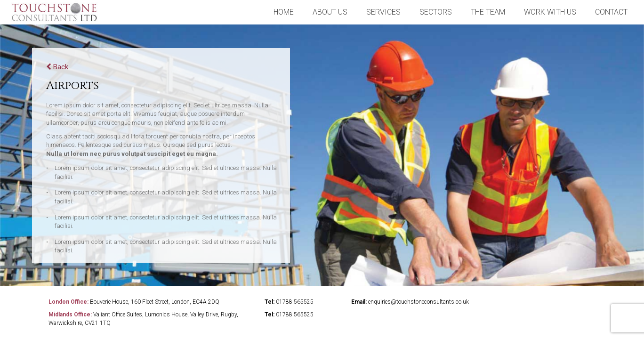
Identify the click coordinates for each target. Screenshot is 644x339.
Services (383, 12)
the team (488, 12)
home (284, 12)
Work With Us (550, 12)
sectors (436, 12)
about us (330, 12)
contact (611, 12)
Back (57, 67)
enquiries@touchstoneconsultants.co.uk (419, 302)
